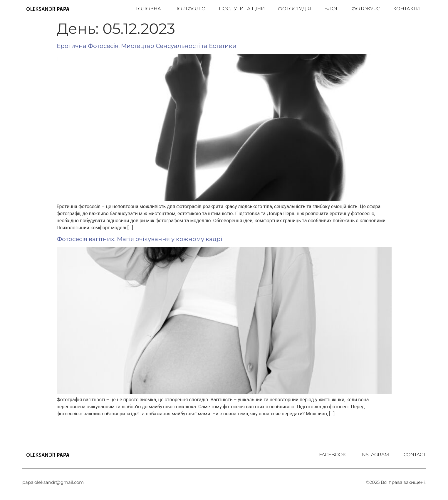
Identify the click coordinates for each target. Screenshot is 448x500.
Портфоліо (190, 9)
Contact (415, 455)
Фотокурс (366, 9)
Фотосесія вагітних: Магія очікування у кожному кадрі (139, 239)
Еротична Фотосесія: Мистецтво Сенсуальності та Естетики (147, 46)
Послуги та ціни (242, 9)
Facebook (332, 455)
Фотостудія (295, 9)
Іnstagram (375, 455)
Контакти (406, 9)
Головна (149, 9)
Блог (331, 9)
